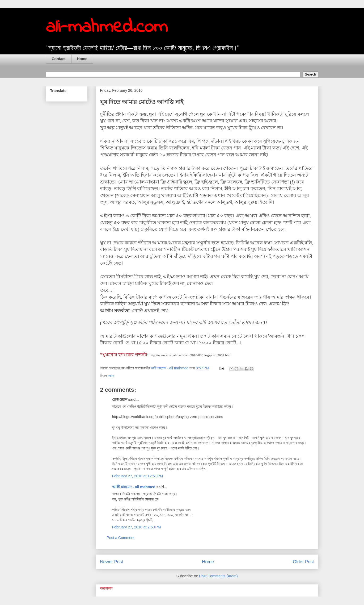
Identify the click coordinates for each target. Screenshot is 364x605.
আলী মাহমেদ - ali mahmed (134, 487)
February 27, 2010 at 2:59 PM (137, 527)
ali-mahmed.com (107, 27)
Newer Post (112, 562)
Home (82, 59)
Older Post (303, 562)
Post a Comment (121, 538)
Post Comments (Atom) (218, 576)
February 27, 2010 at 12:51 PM (138, 476)
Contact (59, 59)
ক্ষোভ (111, 376)
